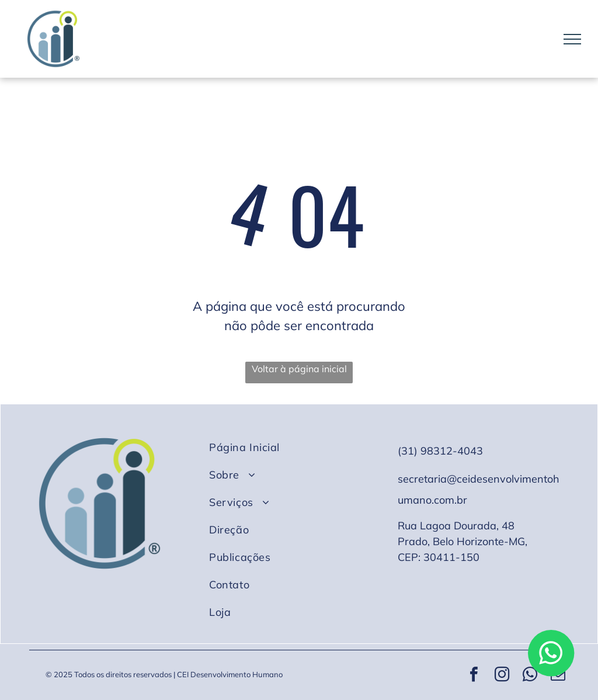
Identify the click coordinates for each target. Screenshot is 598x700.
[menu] (572, 39)
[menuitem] (295, 447)
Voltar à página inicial (299, 369)
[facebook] (474, 676)
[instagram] (502, 676)
